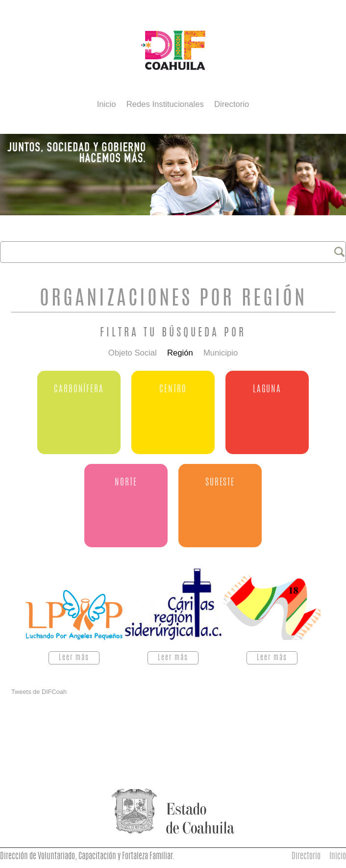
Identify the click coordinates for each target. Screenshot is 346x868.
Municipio (221, 353)
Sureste (220, 483)
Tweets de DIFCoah (39, 692)
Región (180, 353)
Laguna (267, 390)
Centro (173, 390)
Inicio (107, 104)
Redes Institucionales (165, 104)
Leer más (79, 658)
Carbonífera (79, 390)
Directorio (232, 104)
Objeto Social (133, 353)
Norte (126, 483)
